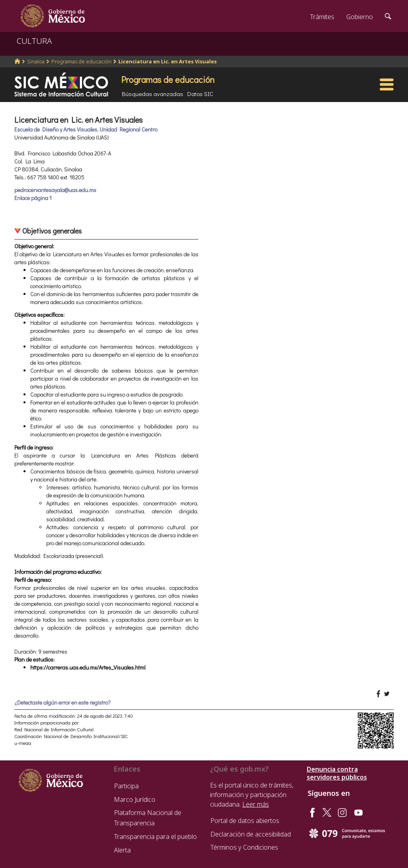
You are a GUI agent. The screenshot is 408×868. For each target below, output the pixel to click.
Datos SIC (200, 94)
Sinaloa (36, 61)
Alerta (122, 850)
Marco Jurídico (135, 799)
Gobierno (360, 17)
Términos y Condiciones (244, 847)
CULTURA (34, 41)
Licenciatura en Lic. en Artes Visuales (168, 61)
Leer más (256, 804)
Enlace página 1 (33, 198)
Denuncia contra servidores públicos (337, 773)
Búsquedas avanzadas (153, 94)
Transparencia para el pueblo (155, 837)
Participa (126, 786)
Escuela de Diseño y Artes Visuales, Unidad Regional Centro (86, 129)
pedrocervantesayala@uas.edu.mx (55, 190)
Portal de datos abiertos (245, 821)
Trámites (322, 17)
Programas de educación (81, 61)
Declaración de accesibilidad (251, 834)
